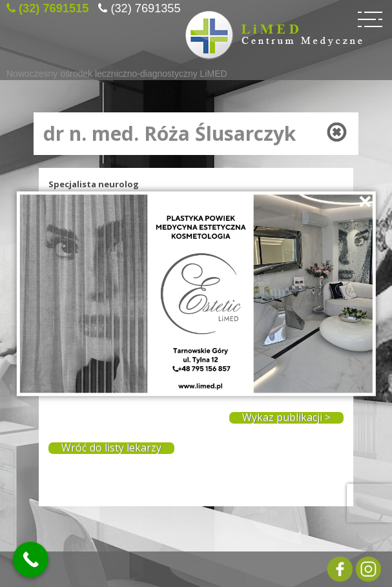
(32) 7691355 (145, 6)
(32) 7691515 (54, 6)
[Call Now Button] (31, 560)
